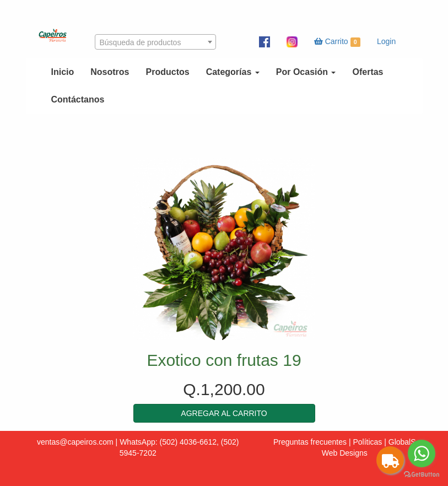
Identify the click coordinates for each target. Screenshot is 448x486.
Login (386, 41)
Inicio (63, 72)
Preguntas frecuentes (310, 442)
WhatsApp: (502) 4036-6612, (169, 442)
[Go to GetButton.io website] (422, 475)
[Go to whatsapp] (422, 453)
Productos (168, 72)
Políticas (367, 442)
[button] (224, 413)
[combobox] (155, 42)
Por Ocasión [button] (306, 72)
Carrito (337, 42)
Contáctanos (78, 99)
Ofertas (368, 72)
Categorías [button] (233, 72)
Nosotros (110, 72)
